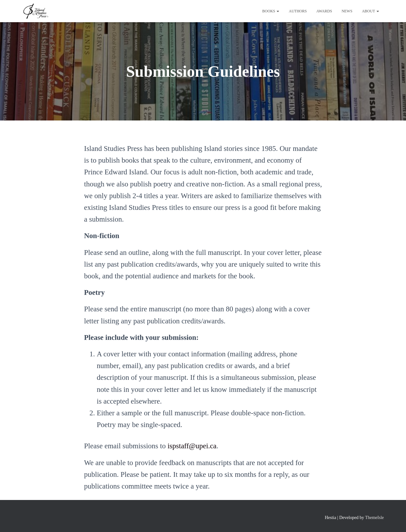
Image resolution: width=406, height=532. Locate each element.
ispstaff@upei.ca (192, 446)
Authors (298, 11)
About (370, 11)
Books (271, 11)
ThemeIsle (374, 518)
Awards (324, 11)
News (347, 11)
